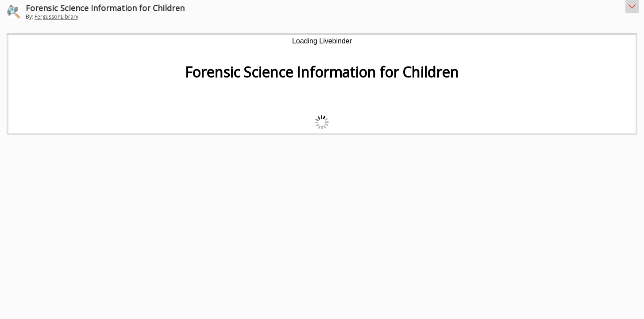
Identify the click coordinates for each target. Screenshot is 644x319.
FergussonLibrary (56, 17)
